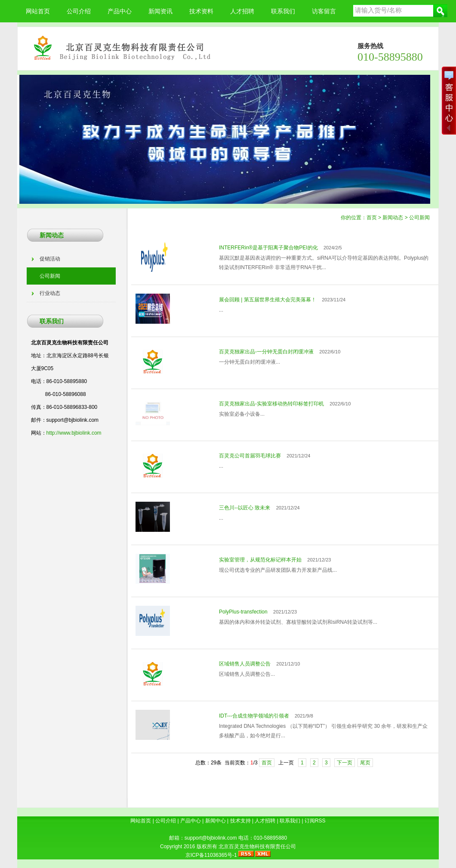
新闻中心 (216, 821)
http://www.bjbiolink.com (74, 433)
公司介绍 (79, 11)
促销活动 (50, 259)
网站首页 (38, 11)
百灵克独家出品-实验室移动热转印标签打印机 (271, 404)
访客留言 (324, 11)
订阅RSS (315, 821)
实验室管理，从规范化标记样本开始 (260, 560)
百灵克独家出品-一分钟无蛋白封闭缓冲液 (266, 352)
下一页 (345, 763)
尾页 (365, 763)
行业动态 (50, 293)
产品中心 (120, 11)
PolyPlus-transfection (243, 612)
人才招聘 (242, 11)
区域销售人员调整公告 (245, 664)
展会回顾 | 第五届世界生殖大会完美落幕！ (268, 300)
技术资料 (201, 11)
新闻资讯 (160, 11)
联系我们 (283, 11)
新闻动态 (393, 218)
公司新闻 (419, 218)
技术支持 (240, 821)
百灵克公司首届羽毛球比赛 (250, 456)
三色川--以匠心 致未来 (245, 508)
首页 (372, 218)
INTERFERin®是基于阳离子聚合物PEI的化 (268, 248)
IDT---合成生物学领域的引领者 (254, 716)
